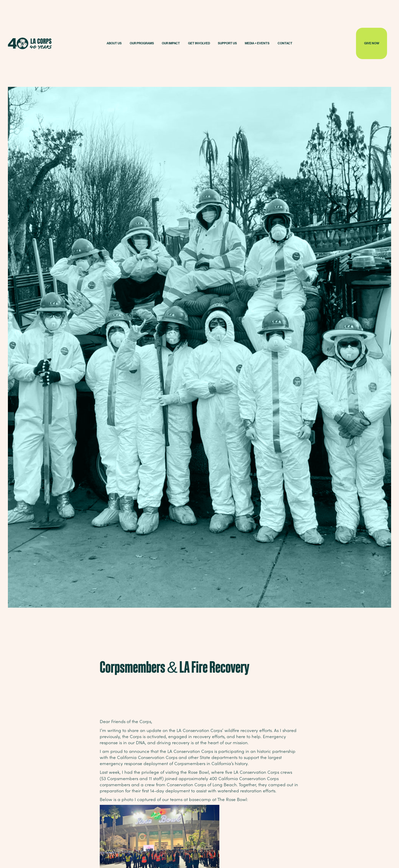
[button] (114, 43)
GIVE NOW (372, 43)
